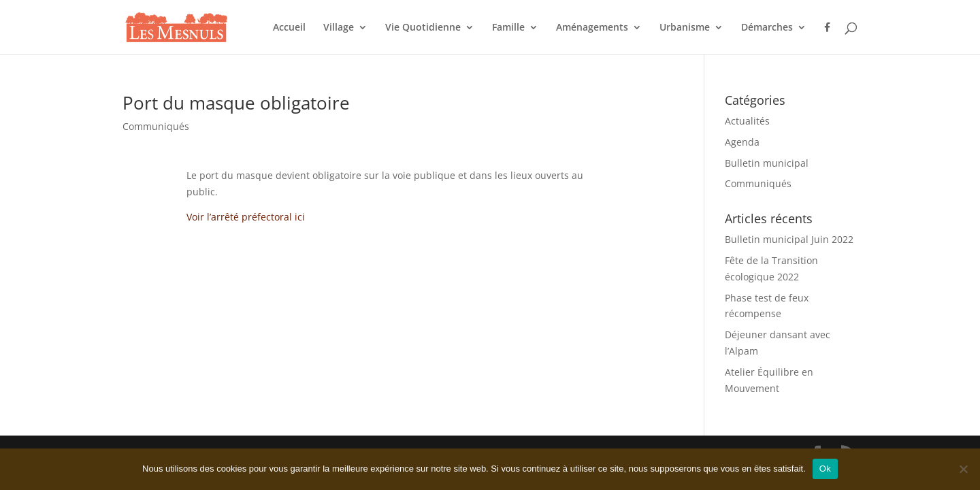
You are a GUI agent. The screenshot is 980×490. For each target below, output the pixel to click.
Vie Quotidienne (423, 28)
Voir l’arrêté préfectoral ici (246, 217)
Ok (825, 469)
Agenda (742, 142)
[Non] (963, 469)
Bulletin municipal (767, 163)
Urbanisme (685, 28)
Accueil (289, 28)
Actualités (747, 121)
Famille (508, 28)
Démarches (767, 28)
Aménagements (592, 28)
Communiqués (156, 126)
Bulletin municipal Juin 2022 (789, 239)
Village (339, 28)
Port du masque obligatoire (236, 103)
